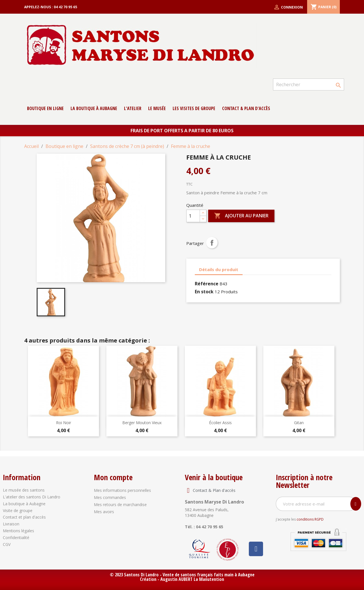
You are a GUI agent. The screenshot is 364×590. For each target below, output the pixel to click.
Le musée (157, 108)
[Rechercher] (309, 84)
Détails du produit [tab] (219, 269)
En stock (204, 292)
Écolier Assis (220, 423)
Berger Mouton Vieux (142, 423)
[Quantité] (193, 216)
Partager (212, 243)
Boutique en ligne (45, 108)
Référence (207, 284)
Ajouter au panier (241, 216)
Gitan (299, 423)
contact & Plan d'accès (246, 108)
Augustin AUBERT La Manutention (192, 579)
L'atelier (133, 108)
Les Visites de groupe (194, 108)
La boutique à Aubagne (94, 108)
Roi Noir (64, 423)
